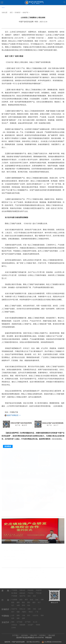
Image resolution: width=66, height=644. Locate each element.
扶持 (13, 617)
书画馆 (38, 623)
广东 (37, 610)
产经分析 (39, 592)
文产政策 (20, 620)
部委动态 (22, 589)
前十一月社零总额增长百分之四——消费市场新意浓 (33, 573)
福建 (18, 610)
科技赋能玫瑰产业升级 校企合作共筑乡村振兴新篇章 (21, 545)
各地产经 (25, 13)
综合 (29, 604)
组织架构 (25, 635)
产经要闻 (14, 589)
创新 (18, 617)
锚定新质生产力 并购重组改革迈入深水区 (31, 571)
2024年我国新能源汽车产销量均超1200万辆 (17, 548)
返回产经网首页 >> (14, 415)
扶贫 (34, 594)
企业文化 (35, 614)
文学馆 (14, 626)
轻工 (39, 601)
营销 (42, 614)
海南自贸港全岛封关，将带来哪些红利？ (31, 576)
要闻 (13, 620)
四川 (13, 610)
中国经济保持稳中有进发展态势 (28, 580)
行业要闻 (14, 598)
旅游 (21, 598)
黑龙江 (31, 610)
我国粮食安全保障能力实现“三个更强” (16, 560)
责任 (29, 614)
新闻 (18, 614)
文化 (37, 598)
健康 (18, 601)
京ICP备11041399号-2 (33, 641)
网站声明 (34, 635)
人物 (23, 614)
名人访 (35, 620)
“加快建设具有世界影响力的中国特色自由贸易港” (33, 578)
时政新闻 (31, 589)
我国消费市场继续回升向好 (13, 557)
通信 (29, 601)
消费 (42, 598)
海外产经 (22, 594)
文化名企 (14, 623)
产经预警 (14, 594)
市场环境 (39, 589)
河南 (34, 607)
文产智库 (28, 620)
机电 (23, 604)
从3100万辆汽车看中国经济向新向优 (30, 569)
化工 (13, 604)
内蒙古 (24, 610)
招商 (29, 607)
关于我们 (15, 635)
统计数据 (14, 592)
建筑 (34, 601)
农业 (32, 598)
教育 (26, 598)
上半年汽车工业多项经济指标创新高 (15, 554)
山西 (40, 607)
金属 (18, 604)
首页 (11, 13)
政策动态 (22, 592)
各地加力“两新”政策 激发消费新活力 (15, 551)
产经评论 (31, 592)
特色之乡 (22, 607)
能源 (13, 601)
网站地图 (52, 635)
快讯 (29, 594)
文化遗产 (31, 623)
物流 (23, 601)
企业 (13, 614)
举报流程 (49, 637)
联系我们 (43, 635)
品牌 (23, 617)
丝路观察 (22, 623)
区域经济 (18, 13)
